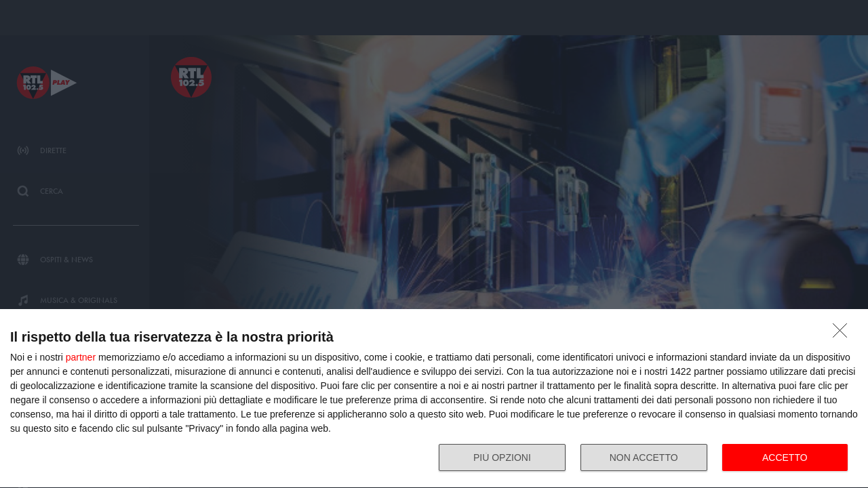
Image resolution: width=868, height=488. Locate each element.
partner (81, 357)
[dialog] (434, 399)
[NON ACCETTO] (844, 334)
